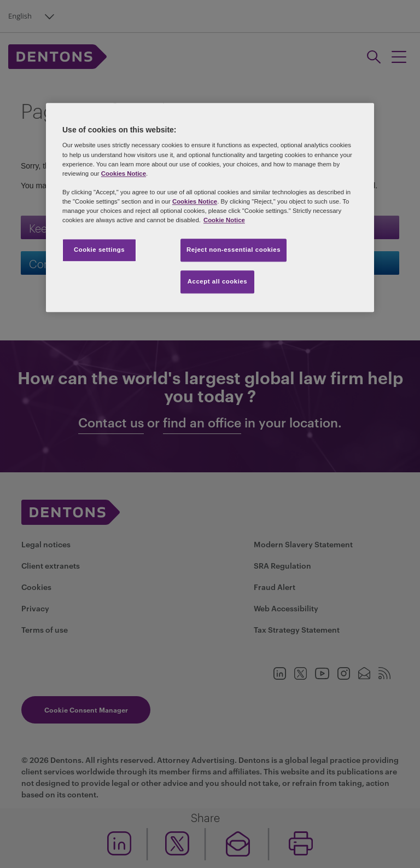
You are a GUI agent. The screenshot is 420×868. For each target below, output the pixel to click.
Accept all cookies (218, 281)
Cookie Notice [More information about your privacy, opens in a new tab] (224, 220)
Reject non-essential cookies (234, 250)
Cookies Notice (124, 173)
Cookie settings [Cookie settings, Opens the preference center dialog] (99, 250)
